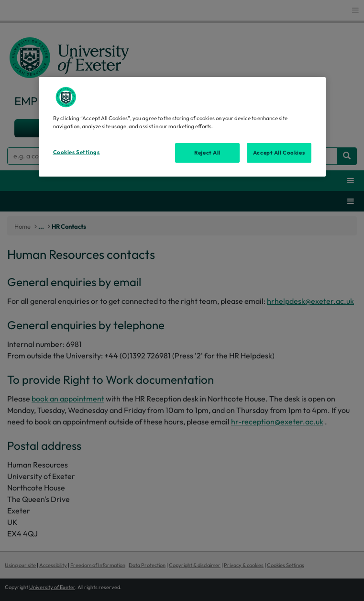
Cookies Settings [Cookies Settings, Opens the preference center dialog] (77, 152)
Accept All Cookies (279, 152)
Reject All (207, 152)
